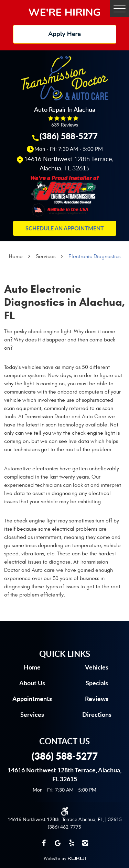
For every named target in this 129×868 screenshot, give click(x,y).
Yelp (72, 843)
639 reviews (65, 125)
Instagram (85, 843)
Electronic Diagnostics (94, 256)
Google (58, 843)
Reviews (97, 699)
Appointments (32, 699)
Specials (97, 683)
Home (16, 256)
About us (32, 683)
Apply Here (64, 34)
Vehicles (97, 667)
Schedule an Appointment (65, 228)
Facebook (44, 843)
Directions (97, 714)
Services (46, 256)
